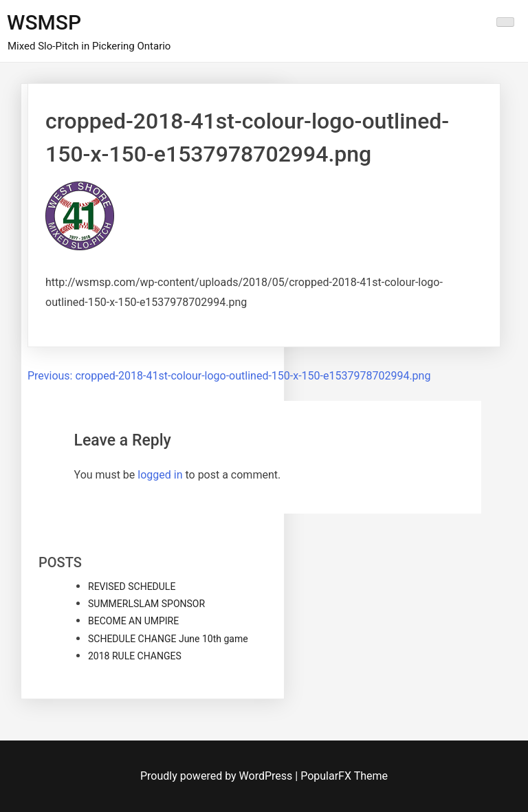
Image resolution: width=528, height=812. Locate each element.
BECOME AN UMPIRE (133, 621)
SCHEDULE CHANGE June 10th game (168, 639)
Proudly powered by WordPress (218, 776)
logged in (160, 475)
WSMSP (44, 22)
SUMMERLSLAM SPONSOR (146, 604)
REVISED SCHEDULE (132, 586)
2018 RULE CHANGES (135, 656)
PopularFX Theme (344, 776)
